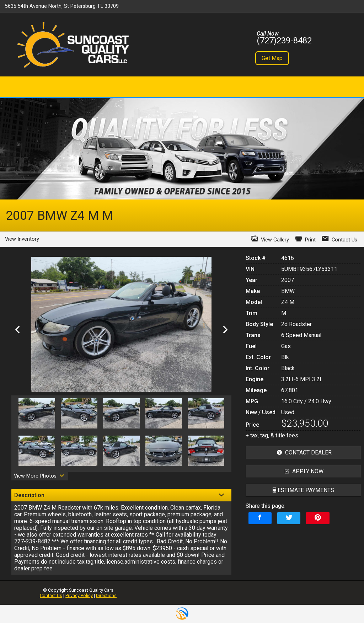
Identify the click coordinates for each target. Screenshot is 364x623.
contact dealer (303, 452)
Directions (106, 595)
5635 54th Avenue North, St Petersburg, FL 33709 (62, 6)
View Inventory (22, 239)
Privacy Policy (79, 595)
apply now (303, 471)
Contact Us (51, 595)
